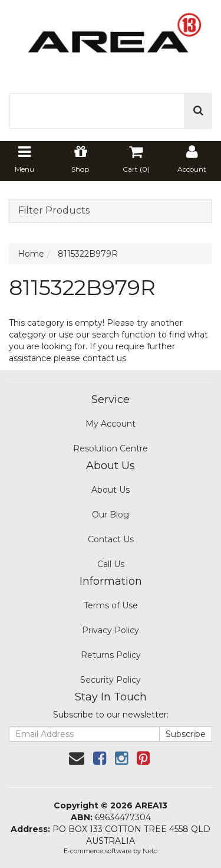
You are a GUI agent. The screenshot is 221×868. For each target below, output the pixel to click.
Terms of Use (111, 605)
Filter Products (54, 211)
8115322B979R (88, 254)
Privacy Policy (111, 630)
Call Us (111, 564)
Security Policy (111, 680)
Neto (150, 851)
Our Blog (111, 515)
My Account (111, 424)
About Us (111, 490)
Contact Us (111, 539)
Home (31, 254)
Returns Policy (111, 655)
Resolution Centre (111, 448)
